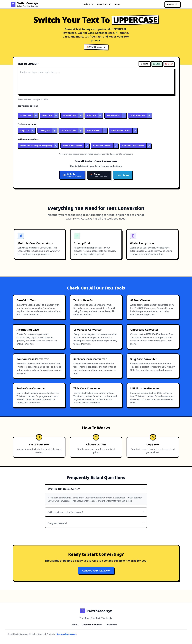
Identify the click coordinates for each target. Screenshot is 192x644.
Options (88, 4)
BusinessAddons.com (66, 634)
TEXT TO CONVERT (28, 64)
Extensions (104, 4)
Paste (144, 64)
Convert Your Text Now (96, 571)
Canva (123, 175)
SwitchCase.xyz (96, 611)
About (117, 4)
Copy (157, 64)
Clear (169, 64)
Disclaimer (111, 625)
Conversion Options (92, 625)
